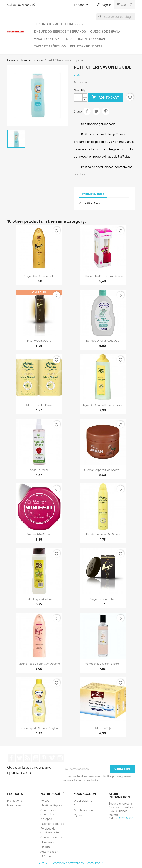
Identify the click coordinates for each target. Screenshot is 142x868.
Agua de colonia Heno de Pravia (103, 405)
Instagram (60, 758)
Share (87, 111)
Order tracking (83, 801)
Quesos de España (105, 31)
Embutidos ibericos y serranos (60, 31)
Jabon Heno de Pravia (39, 405)
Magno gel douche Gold (39, 276)
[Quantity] (78, 98)
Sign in (78, 805)
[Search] (116, 17)
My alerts (80, 815)
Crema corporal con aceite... (103, 470)
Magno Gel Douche (39, 341)
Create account (84, 810)
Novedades (14, 805)
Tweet (96, 111)
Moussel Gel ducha (39, 534)
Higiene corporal (91, 39)
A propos (46, 819)
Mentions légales (51, 805)
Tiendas (46, 847)
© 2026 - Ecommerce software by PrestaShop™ (71, 863)
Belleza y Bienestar (86, 46)
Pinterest (106, 111)
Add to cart (105, 98)
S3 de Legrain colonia (39, 599)
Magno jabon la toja (103, 599)
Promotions (15, 801)
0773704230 (27, 5)
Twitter (19, 758)
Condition (86, 203)
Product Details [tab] (93, 194)
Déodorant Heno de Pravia (103, 534)
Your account (86, 794)
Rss (28, 758)
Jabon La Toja (103, 728)
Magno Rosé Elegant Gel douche (39, 664)
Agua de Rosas (39, 470)
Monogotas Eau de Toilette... (103, 664)
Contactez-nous (51, 837)
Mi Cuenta (47, 856)
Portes (45, 801)
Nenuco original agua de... (103, 341)
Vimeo (52, 758)
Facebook (11, 758)
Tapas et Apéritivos (50, 46)
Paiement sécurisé (52, 824)
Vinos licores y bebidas (53, 39)
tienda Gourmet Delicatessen (59, 24)
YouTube (36, 758)
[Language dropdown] (82, 5)
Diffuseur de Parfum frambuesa (103, 276)
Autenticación (49, 852)
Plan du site (48, 842)
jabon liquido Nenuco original (39, 728)
